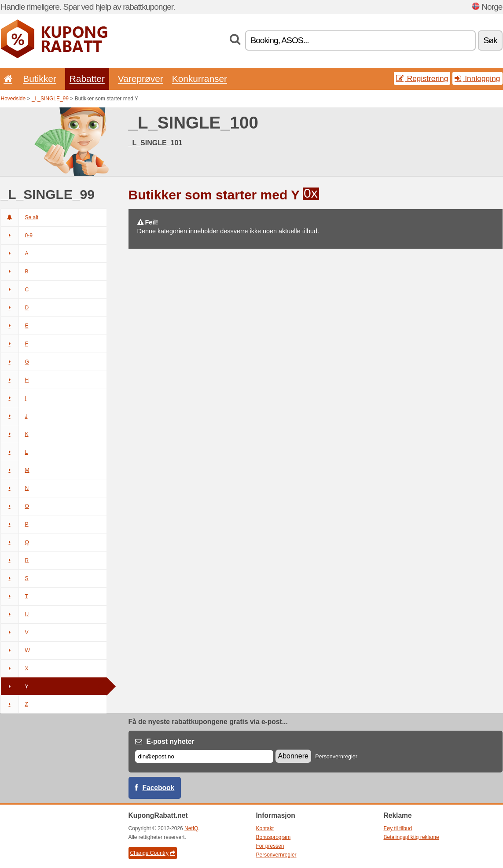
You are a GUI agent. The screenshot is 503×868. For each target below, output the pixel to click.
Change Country (153, 853)
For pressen (270, 846)
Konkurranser (200, 79)
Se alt (20, 217)
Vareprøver (141, 79)
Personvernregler (336, 757)
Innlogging (477, 78)
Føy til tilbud (398, 828)
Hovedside (13, 99)
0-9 (17, 235)
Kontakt (265, 828)
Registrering (422, 78)
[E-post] (204, 756)
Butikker (39, 79)
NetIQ (191, 828)
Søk (490, 40)
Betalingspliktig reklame (411, 837)
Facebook (159, 788)
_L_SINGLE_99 (50, 99)
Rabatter (87, 79)
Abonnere (293, 756)
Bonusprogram (274, 837)
